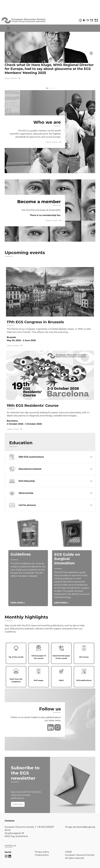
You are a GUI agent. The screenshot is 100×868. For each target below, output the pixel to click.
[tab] (45, 88)
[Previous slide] (9, 53)
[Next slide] (91, 53)
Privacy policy (42, 852)
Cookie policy (42, 855)
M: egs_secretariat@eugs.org (80, 827)
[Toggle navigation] (8, 28)
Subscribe (18, 804)
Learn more (12, 78)
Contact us (10, 846)
